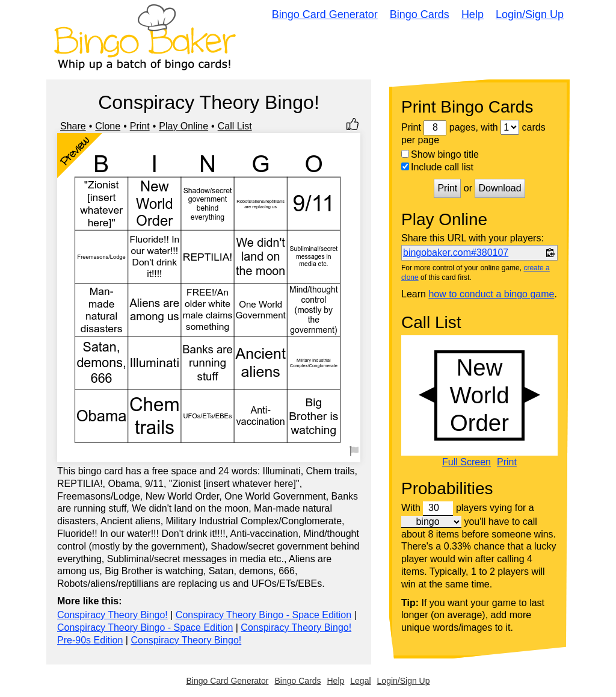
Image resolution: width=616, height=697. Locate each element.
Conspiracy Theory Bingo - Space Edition (263, 615)
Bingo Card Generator (325, 14)
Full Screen (467, 462)
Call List (235, 126)
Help (473, 14)
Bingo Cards (420, 14)
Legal (360, 681)
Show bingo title (440, 154)
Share (73, 126)
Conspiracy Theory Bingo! (112, 615)
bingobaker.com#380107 (456, 252)
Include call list (437, 167)
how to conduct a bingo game (491, 294)
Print (140, 126)
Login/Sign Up (530, 14)
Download (500, 188)
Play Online (183, 126)
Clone (108, 126)
